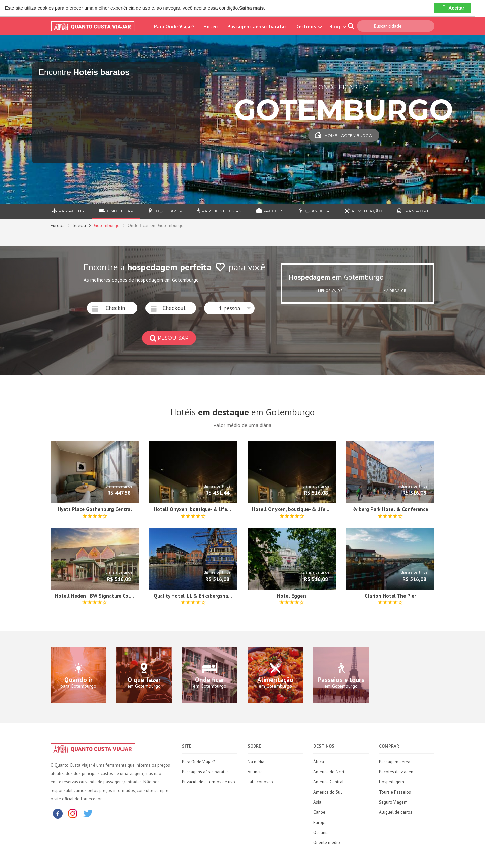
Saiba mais (251, 8)
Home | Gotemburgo (344, 136)
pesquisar (169, 338)
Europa (58, 225)
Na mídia (256, 762)
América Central (328, 782)
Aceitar (452, 8)
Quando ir (314, 211)
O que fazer (165, 211)
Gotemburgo (107, 225)
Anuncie (255, 772)
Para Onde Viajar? (174, 26)
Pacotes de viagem (397, 772)
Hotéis (211, 26)
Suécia (79, 225)
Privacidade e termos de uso (208, 782)
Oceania (321, 832)
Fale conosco (260, 782)
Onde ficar (116, 211)
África (319, 762)
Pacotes (270, 211)
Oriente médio (327, 843)
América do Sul (328, 792)
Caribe (319, 812)
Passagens (68, 211)
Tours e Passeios (395, 792)
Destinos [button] (308, 26)
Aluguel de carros (396, 812)
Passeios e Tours (219, 211)
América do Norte (330, 772)
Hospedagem (392, 782)
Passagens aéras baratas (205, 772)
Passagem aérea (395, 762)
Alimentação (363, 211)
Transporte (414, 211)
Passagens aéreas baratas (257, 26)
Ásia (317, 802)
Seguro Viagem (393, 802)
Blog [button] (337, 26)
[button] (229, 308)
